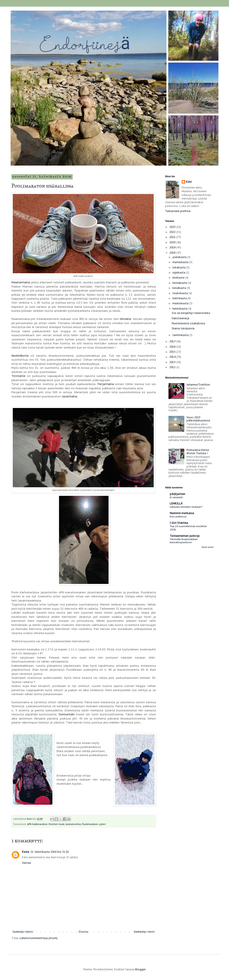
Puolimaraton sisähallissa (188, 323)
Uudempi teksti (23, 932)
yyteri (102, 824)
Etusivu (84, 932)
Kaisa (26, 852)
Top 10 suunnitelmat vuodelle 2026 (188, 528)
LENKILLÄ (176, 503)
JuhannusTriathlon (198, 385)
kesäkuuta (180, 288)
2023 (173, 227)
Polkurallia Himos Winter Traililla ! (198, 451)
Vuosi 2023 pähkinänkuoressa (198, 419)
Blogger (140, 969)
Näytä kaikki (208, 547)
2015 (173, 352)
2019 (173, 247)
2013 (173, 362)
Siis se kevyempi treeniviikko (191, 313)
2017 (173, 341)
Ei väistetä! (176, 497)
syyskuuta (179, 272)
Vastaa (26, 863)
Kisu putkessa (178, 516)
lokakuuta (179, 267)
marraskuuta (181, 262)
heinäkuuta (180, 283)
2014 (173, 357)
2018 (173, 253)
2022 (173, 232)
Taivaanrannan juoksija (185, 536)
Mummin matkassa (182, 513)
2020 (173, 242)
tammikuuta (181, 335)
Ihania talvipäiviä (183, 328)
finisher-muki (57, 824)
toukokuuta (180, 293)
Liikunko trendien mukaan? (186, 507)
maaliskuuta (181, 303)
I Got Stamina (179, 523)
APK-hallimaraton (37, 824)
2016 (173, 347)
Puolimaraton (90, 824)
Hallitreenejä (180, 318)
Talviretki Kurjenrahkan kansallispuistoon (184, 541)
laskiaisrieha (73, 824)
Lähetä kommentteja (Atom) (39, 938)
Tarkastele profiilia (178, 211)
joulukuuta (180, 257)
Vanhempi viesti (144, 932)
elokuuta (179, 278)
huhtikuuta (180, 298)
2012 (173, 367)
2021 (173, 237)
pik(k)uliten (177, 494)
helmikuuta (180, 309)
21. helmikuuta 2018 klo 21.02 (50, 852)
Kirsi (189, 182)
